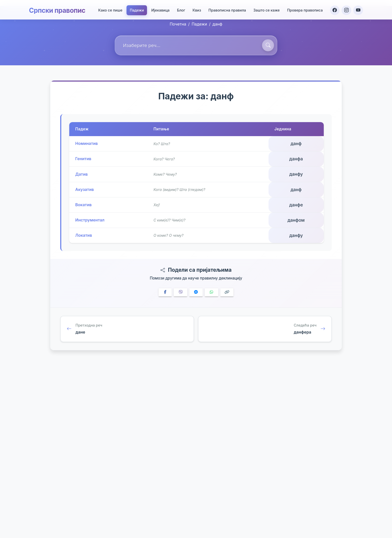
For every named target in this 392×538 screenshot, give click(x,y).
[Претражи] (268, 45)
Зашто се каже (266, 9)
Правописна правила (226, 9)
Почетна (178, 24)
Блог (180, 9)
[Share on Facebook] (165, 292)
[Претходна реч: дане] (127, 329)
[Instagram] (346, 9)
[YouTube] (358, 9)
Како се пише (109, 9)
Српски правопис (59, 9)
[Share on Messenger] (196, 292)
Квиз (196, 9)
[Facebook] (334, 9)
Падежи (136, 9)
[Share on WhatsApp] (211, 292)
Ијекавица (160, 9)
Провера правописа (304, 9)
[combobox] (196, 45)
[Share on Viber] (180, 292)
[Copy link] (227, 292)
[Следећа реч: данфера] (265, 329)
